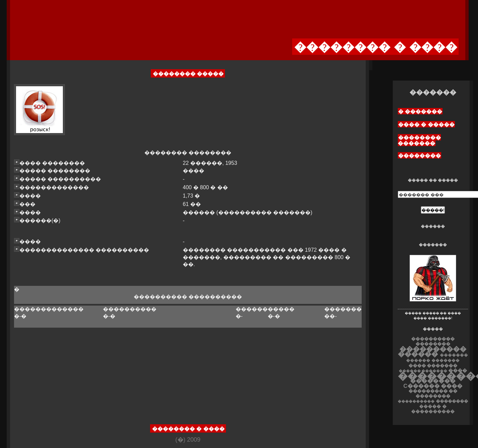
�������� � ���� (188, 429)
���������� (416, 401)
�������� (420, 156)
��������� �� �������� (433, 394)
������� (446, 360)
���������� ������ (432, 351)
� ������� (420, 111)
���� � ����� (426, 125)
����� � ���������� (433, 409)
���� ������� (433, 366)
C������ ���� (433, 386)
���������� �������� (433, 341)
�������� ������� (419, 140)
